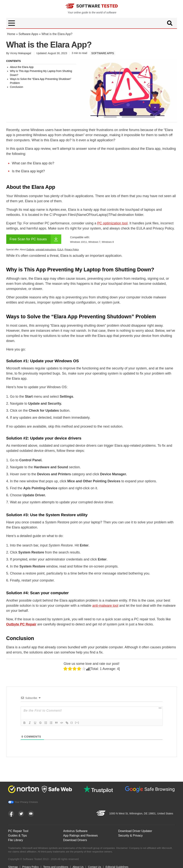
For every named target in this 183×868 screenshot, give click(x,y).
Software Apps (28, 34)
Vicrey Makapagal (21, 53)
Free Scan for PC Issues (35, 239)
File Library (16, 840)
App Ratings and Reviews (81, 836)
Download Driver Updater (135, 831)
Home (11, 34)
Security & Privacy (130, 836)
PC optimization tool (112, 223)
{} (72, 722)
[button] (12, 23)
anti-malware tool (105, 606)
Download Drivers (75, 840)
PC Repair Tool (18, 831)
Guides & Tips (18, 836)
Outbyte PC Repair (21, 624)
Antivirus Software (75, 831)
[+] (77, 722)
